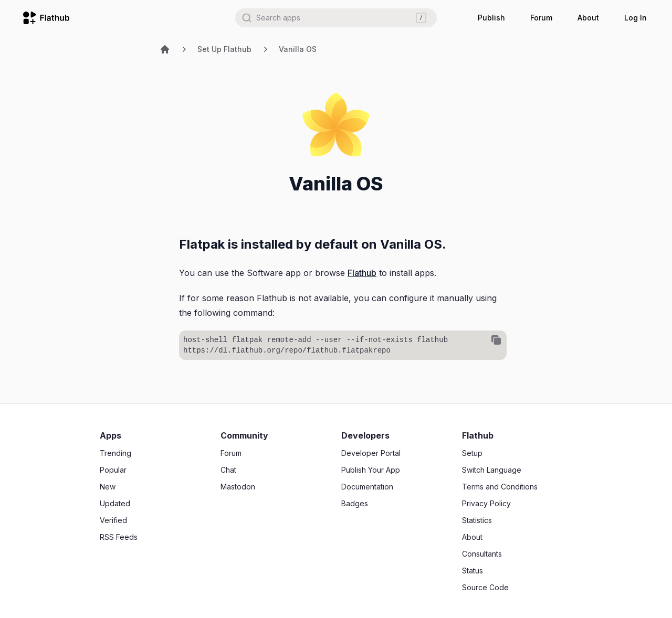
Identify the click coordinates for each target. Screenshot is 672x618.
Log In (636, 18)
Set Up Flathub (224, 49)
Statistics (477, 520)
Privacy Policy (486, 503)
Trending (115, 453)
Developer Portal (371, 453)
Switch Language (492, 470)
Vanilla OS (298, 49)
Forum (541, 18)
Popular (113, 470)
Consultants (482, 554)
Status (472, 571)
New (108, 487)
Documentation (367, 487)
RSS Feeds (119, 537)
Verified (113, 520)
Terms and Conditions (500, 487)
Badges (355, 503)
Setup (472, 453)
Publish (491, 18)
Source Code (485, 587)
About (588, 18)
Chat (228, 470)
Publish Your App (371, 470)
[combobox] (336, 18)
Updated (115, 503)
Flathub (362, 273)
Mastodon (238, 487)
